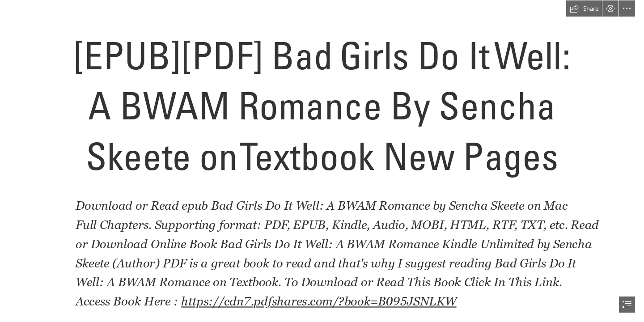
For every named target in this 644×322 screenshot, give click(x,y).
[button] (584, 8)
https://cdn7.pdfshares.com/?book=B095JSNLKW (319, 301)
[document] (322, 161)
